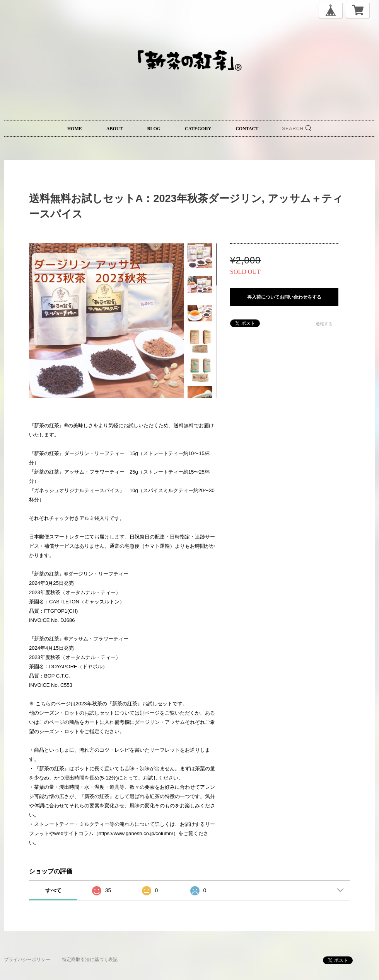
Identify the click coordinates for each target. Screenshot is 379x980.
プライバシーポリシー (27, 960)
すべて (53, 890)
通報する (324, 324)
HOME (75, 129)
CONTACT (247, 129)
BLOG (154, 129)
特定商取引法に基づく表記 (90, 960)
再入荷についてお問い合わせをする (284, 297)
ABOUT (115, 129)
